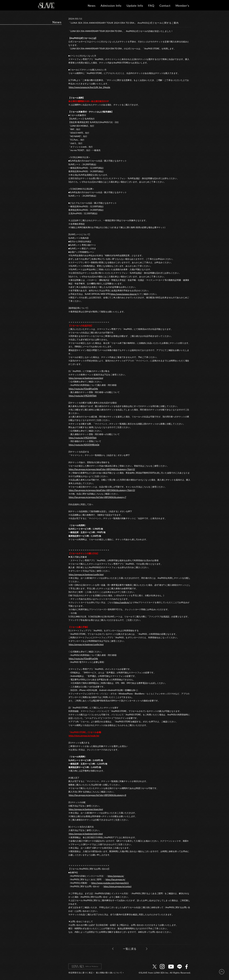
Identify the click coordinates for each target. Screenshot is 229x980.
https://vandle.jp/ (122, 602)
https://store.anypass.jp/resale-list (84, 736)
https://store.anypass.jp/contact (117, 886)
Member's (182, 6)
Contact (165, 6)
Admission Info (111, 6)
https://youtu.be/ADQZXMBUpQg (84, 445)
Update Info (135, 6)
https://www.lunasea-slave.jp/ (124, 294)
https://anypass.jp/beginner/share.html (86, 809)
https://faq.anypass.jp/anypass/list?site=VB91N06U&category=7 (97, 497)
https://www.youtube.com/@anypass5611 (110, 883)
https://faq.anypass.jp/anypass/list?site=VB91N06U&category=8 (97, 795)
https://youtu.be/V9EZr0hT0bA (83, 396)
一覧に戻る (130, 949)
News (92, 6)
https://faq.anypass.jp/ (115, 879)
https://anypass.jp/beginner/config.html (86, 574)
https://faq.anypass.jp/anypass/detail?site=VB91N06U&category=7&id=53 (102, 490)
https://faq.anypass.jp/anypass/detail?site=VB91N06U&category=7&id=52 (102, 469)
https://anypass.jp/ (116, 876)
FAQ (151, 6)
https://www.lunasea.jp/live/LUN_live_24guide (89, 87)
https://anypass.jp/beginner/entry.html (86, 834)
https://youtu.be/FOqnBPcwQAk (83, 389)
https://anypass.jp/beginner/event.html (86, 378)
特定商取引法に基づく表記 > (81, 973)
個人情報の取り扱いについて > (110, 973)
